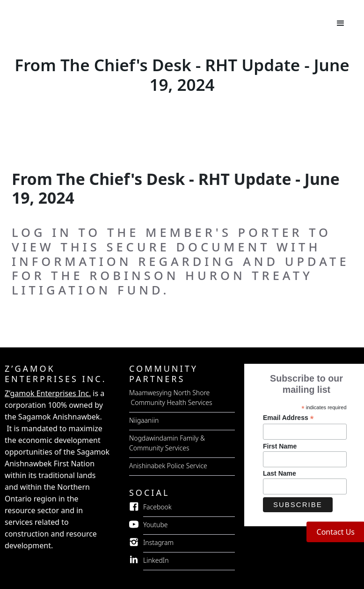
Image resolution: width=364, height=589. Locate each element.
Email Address (288, 418)
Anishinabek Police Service (168, 466)
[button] (341, 23)
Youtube (156, 525)
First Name (280, 446)
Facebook (157, 507)
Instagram (158, 542)
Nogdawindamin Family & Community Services (167, 443)
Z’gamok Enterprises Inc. (48, 393)
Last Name (280, 473)
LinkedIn (156, 560)
